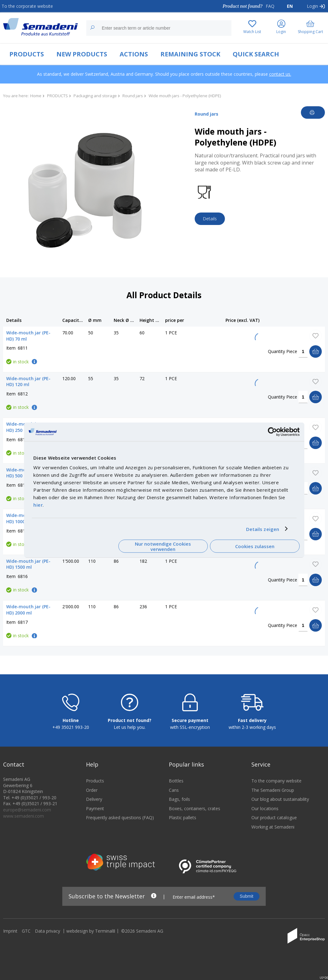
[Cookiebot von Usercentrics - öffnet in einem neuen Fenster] (272, 432)
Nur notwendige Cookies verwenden (163, 546)
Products (95, 785)
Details (210, 219)
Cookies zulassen (255, 546)
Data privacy (48, 935)
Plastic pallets (183, 822)
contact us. (280, 74)
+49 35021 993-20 (71, 731)
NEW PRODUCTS (82, 54)
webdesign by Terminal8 (91, 935)
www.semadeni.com (24, 820)
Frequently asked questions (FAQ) (120, 822)
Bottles (176, 785)
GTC (26, 935)
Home (36, 96)
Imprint (10, 935)
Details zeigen (263, 529)
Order (92, 794)
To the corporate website (27, 6)
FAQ (270, 6)
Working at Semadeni (273, 831)
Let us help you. (130, 731)
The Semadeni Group (273, 794)
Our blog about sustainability (280, 803)
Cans (174, 794)
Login (312, 6)
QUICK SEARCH (256, 54)
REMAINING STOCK (190, 54)
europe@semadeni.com (27, 814)
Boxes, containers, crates (195, 812)
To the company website (276, 785)
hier (38, 505)
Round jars (133, 96)
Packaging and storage (95, 96)
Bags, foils (179, 803)
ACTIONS (134, 54)
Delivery (94, 803)
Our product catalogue (274, 822)
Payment (95, 812)
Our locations (265, 812)
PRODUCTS (27, 54)
